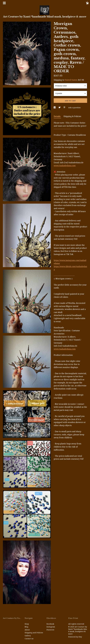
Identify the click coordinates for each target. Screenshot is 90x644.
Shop (27, 624)
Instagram (51, 627)
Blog (26, 627)
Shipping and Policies (34, 633)
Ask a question (74, 108)
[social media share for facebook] (55, 108)
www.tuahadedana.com (65, 166)
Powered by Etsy (75, 637)
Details (57, 116)
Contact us (29, 639)
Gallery (28, 636)
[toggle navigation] (4, 3)
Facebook (50, 624)
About (27, 630)
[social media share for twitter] (60, 108)
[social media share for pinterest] (65, 108)
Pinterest (50, 630)
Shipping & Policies (72, 116)
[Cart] (87, 4)
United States (71, 80)
